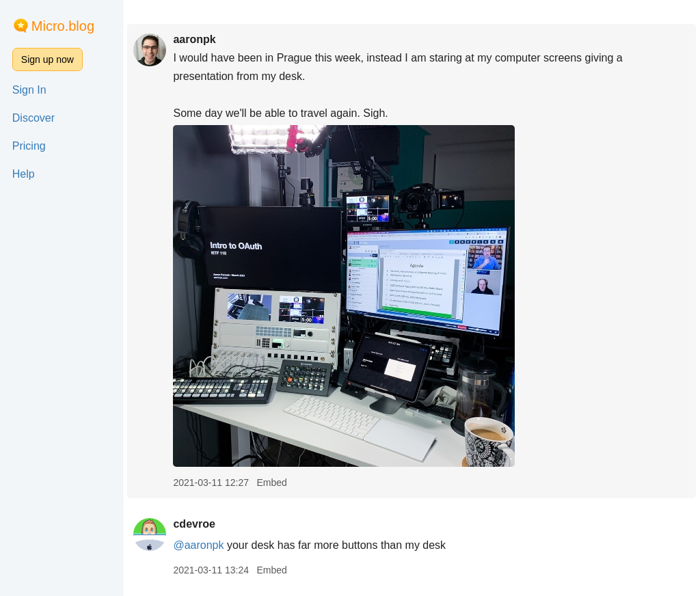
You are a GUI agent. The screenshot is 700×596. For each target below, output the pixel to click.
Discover (33, 118)
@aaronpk (198, 545)
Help (24, 174)
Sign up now (48, 59)
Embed (271, 483)
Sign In (29, 90)
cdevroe (194, 524)
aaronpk (194, 39)
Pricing (29, 146)
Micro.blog (63, 26)
